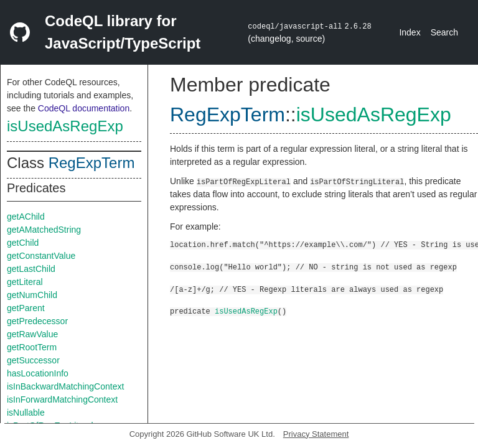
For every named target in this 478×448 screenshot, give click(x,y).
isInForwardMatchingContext (62, 399)
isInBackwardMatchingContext (65, 386)
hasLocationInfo (38, 373)
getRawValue (32, 334)
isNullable (26, 413)
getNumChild (32, 295)
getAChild (26, 217)
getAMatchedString (44, 230)
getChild (23, 243)
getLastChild (31, 269)
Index (410, 32)
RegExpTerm (92, 163)
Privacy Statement (316, 434)
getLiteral (25, 282)
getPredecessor (37, 321)
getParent (26, 308)
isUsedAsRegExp (65, 126)
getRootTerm (32, 347)
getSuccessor (33, 360)
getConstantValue (41, 256)
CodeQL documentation (84, 108)
